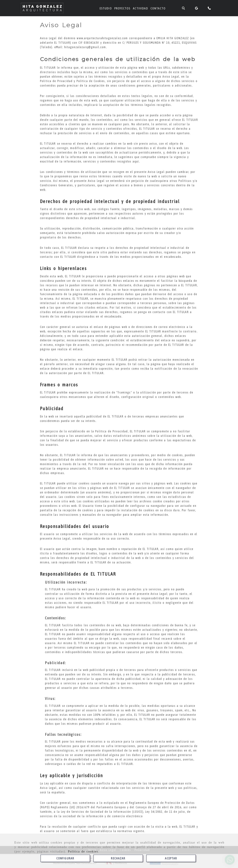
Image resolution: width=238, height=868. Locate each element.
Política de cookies (83, 851)
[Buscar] (183, 8)
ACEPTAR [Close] (171, 858)
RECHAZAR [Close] (118, 858)
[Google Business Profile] (196, 8)
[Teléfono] (210, 8)
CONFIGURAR (65, 858)
